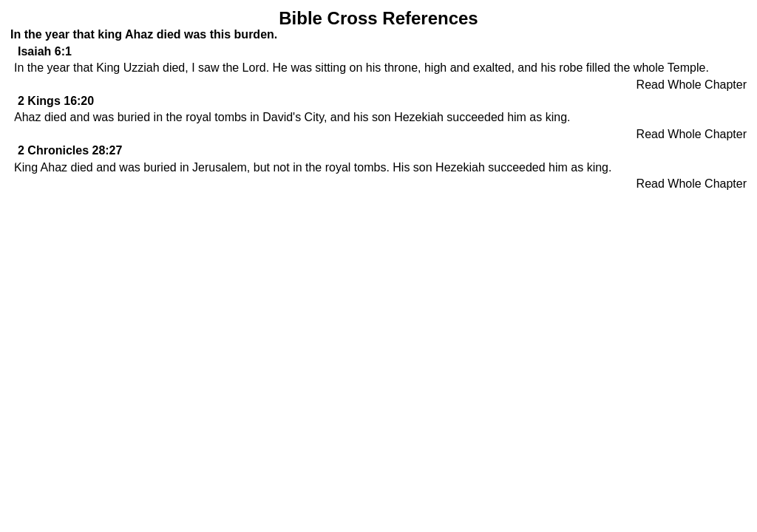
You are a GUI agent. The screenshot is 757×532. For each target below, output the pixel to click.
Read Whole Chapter (692, 85)
